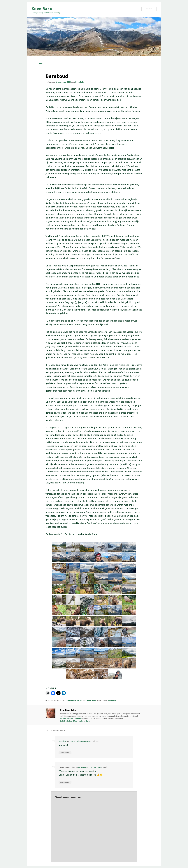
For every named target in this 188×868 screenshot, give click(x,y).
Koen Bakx (42, 9)
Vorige (41, 63)
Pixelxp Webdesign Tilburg (71, 719)
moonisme (63, 741)
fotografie (72, 701)
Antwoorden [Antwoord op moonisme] (65, 753)
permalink (112, 701)
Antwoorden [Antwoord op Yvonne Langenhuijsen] (65, 782)
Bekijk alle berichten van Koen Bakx (76, 721)
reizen (80, 701)
